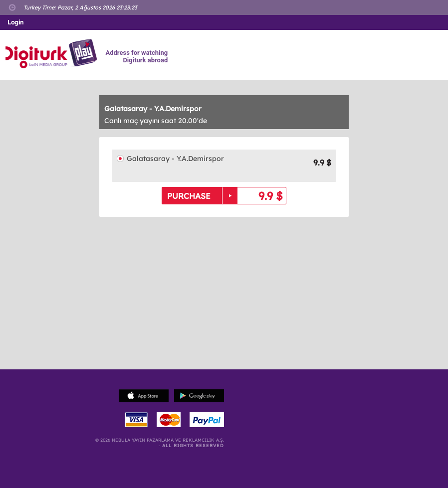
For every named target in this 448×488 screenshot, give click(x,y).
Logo (53, 54)
